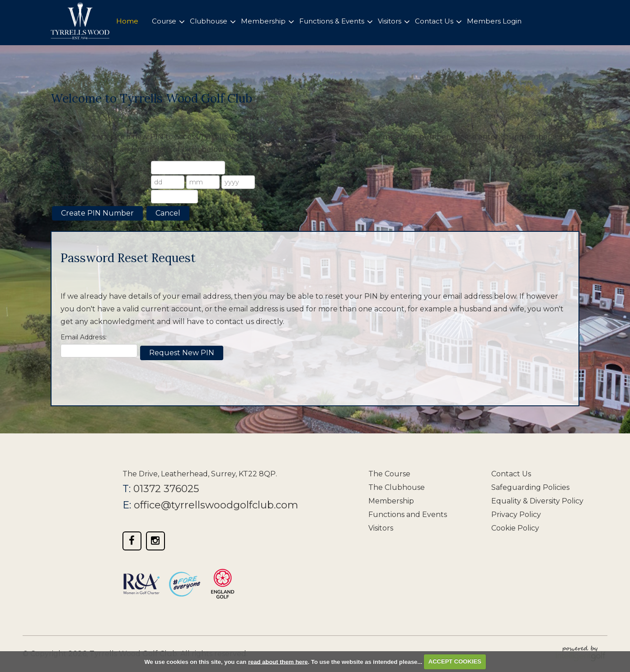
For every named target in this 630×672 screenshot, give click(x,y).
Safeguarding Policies (530, 487)
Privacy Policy (516, 515)
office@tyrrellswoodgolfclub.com (216, 505)
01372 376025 (166, 489)
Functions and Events (408, 515)
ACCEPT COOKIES (455, 661)
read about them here (278, 661)
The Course (389, 474)
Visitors (381, 528)
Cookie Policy (515, 528)
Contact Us (511, 474)
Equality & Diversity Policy (537, 501)
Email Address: (84, 337)
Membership (391, 501)
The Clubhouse (397, 487)
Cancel (168, 213)
